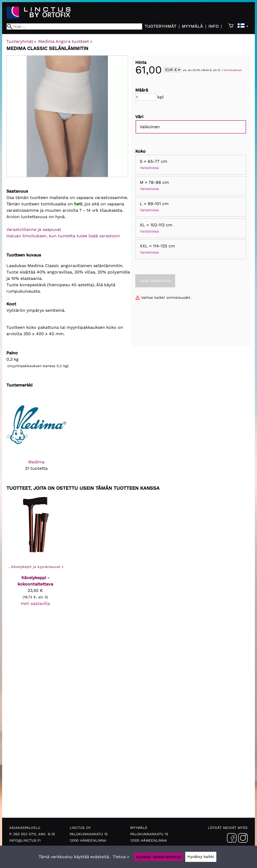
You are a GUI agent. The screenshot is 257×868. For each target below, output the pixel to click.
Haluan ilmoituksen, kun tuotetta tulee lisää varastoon (63, 236)
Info (214, 26)
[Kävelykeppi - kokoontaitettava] (35, 553)
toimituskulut (233, 70)
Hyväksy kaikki (201, 857)
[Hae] (74, 26)
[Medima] (36, 436)
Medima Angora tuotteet (65, 41)
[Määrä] (146, 97)
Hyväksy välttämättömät (159, 857)
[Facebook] (232, 839)
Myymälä (192, 26)
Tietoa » (121, 857)
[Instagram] (243, 839)
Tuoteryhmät (161, 26)
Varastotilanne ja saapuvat (34, 229)
